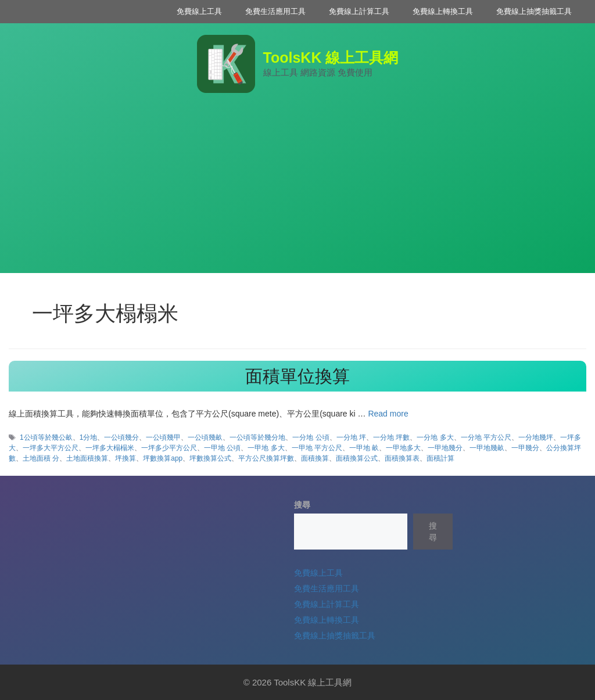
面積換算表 (402, 458)
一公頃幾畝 (205, 437)
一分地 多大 (435, 437)
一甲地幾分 (445, 448)
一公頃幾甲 (163, 437)
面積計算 (440, 458)
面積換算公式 (357, 458)
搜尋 (302, 505)
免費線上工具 (199, 11)
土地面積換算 (87, 458)
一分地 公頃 (311, 437)
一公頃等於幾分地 (257, 437)
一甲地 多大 (266, 448)
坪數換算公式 (210, 458)
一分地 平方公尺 (486, 437)
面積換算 (315, 458)
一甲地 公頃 (222, 448)
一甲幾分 (525, 448)
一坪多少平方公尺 (169, 448)
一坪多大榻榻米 (110, 448)
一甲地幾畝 (487, 448)
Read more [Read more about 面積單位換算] (388, 414)
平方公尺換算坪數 (266, 458)
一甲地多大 (403, 448)
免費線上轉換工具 (443, 11)
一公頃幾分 (121, 437)
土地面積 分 (41, 458)
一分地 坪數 (391, 437)
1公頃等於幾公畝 (46, 437)
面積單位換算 (297, 376)
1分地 (89, 437)
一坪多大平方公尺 (51, 448)
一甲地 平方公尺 (317, 448)
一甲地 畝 (364, 448)
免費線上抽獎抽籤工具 (534, 11)
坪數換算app (163, 458)
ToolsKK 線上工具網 (331, 58)
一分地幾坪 (536, 437)
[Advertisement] (297, 192)
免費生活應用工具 (275, 11)
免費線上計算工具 (359, 11)
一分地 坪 (351, 437)
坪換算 (126, 458)
